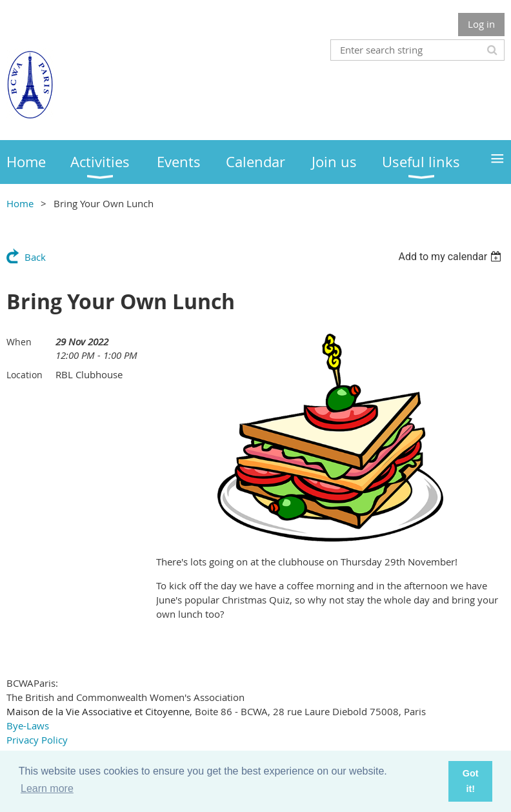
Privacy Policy (37, 740)
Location (25, 375)
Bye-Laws (28, 726)
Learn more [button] (47, 788)
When (19, 342)
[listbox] (451, 257)
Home (20, 203)
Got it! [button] (471, 781)
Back (35, 257)
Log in (481, 24)
